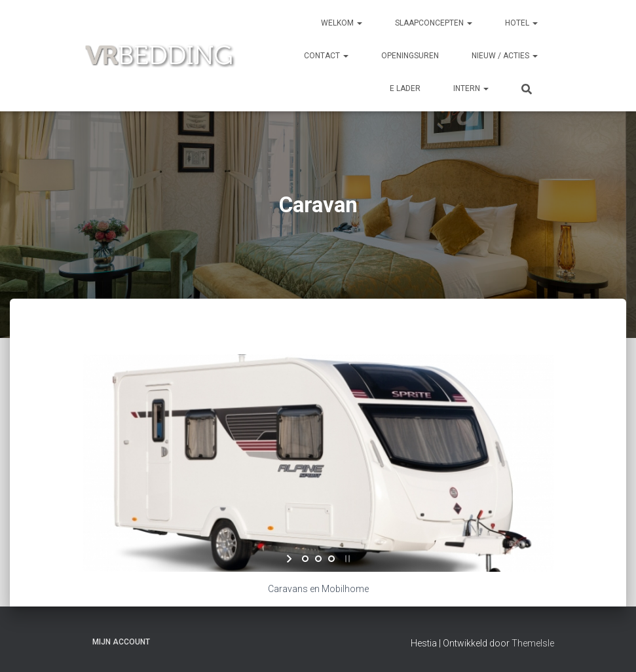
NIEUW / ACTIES (505, 56)
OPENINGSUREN (410, 56)
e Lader (405, 88)
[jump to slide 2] (318, 559)
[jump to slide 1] (305, 559)
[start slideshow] (290, 559)
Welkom (342, 23)
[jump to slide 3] (331, 559)
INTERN (471, 88)
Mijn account (121, 642)
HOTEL (521, 23)
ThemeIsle (533, 643)
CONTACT (326, 56)
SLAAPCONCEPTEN (434, 23)
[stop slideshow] (346, 559)
